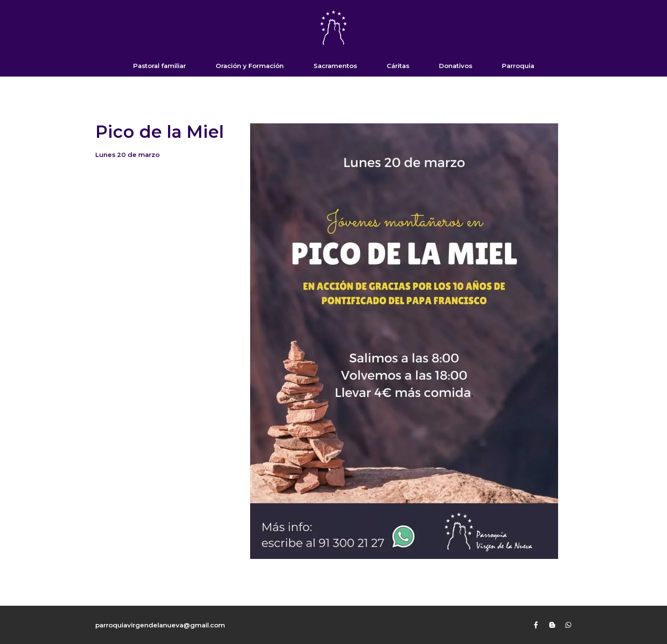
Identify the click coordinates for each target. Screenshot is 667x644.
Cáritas (398, 66)
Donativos (456, 66)
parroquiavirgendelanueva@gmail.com (160, 625)
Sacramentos (335, 66)
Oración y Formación (250, 66)
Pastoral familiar (160, 66)
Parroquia (518, 66)
